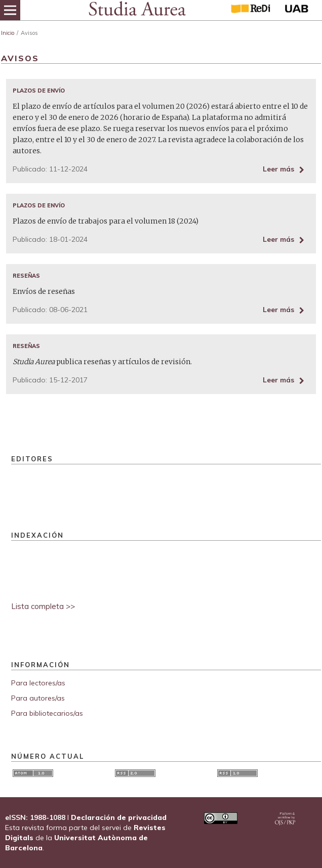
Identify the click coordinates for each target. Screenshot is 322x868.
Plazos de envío (39, 91)
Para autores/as (38, 698)
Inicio (8, 33)
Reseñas (26, 276)
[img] (137, 10)
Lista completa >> (43, 606)
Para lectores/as (38, 683)
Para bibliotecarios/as (47, 713)
